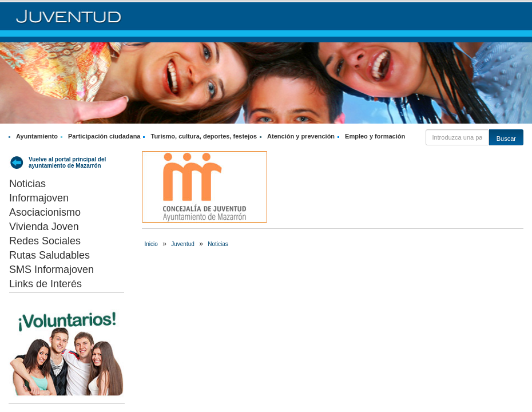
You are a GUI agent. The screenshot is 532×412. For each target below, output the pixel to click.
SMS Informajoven (51, 270)
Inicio (151, 244)
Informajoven (39, 198)
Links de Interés (45, 284)
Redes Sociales (45, 241)
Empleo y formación (375, 136)
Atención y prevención (301, 136)
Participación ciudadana (104, 136)
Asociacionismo (45, 212)
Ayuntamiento (37, 136)
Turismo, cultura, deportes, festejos (204, 136)
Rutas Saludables (49, 255)
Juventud (183, 244)
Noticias (27, 184)
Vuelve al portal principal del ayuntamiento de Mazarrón (67, 163)
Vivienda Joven (44, 227)
